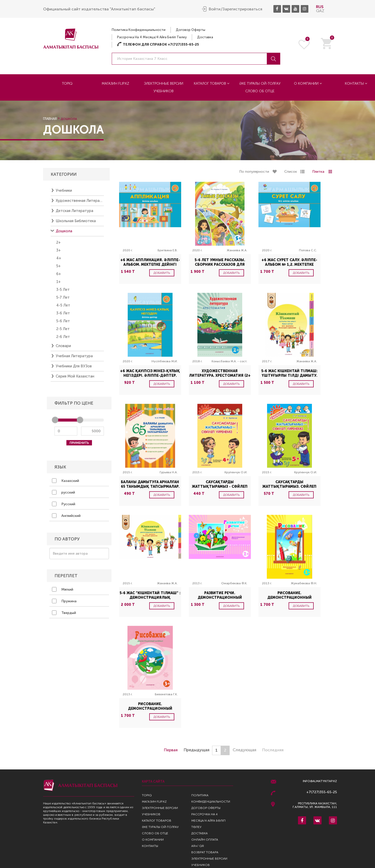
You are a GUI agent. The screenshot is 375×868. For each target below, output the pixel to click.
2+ (59, 245)
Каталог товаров (212, 83)
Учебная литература (74, 359)
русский (63, 495)
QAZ (320, 11)
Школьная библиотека (76, 224)
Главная (50, 119)
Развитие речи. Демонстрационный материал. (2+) (220, 601)
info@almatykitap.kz (320, 781)
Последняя (273, 753)
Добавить (162, 276)
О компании (308, 83)
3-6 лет (63, 316)
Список (291, 174)
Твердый (64, 616)
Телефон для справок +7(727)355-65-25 (158, 44)
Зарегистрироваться (242, 9)
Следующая (244, 753)
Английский (66, 519)
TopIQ (67, 83)
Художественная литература (80, 204)
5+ (59, 269)
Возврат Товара (205, 852)
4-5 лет (63, 308)
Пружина (64, 604)
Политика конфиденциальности (139, 30)
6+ (59, 277)
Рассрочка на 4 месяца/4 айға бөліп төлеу (152, 37)
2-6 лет (63, 340)
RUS (320, 6)
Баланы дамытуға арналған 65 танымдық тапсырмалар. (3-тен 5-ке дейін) (150, 490)
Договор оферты (191, 30)
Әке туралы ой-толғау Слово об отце (260, 87)
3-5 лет (63, 292)
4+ (59, 261)
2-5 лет (63, 332)
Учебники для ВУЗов (74, 369)
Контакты (150, 846)
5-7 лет (63, 300)
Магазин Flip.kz (115, 83)
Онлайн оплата (205, 840)
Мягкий (63, 592)
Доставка (205, 37)
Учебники (64, 193)
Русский (64, 507)
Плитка (318, 174)
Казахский (65, 484)
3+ (59, 253)
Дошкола (64, 234)
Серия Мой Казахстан (75, 379)
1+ (59, 285)
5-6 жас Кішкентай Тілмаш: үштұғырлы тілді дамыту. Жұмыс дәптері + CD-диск (289, 378)
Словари (63, 349)
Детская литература (74, 214)
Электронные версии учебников (164, 87)
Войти (215, 9)
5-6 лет (63, 324)
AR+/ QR (198, 846)
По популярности (254, 174)
